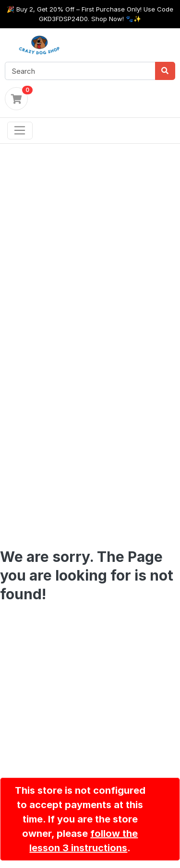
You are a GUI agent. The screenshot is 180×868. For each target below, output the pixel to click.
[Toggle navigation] (20, 131)
